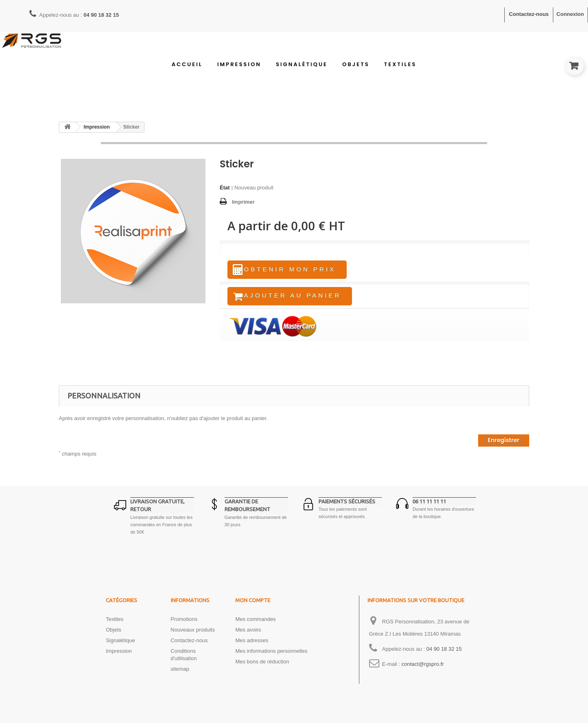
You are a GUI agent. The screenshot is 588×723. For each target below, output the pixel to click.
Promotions (184, 622)
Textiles (400, 64)
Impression (239, 64)
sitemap (180, 671)
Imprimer (243, 202)
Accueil (187, 64)
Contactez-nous (529, 14)
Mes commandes (255, 622)
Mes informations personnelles (271, 653)
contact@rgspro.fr (423, 666)
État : (226, 188)
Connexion (570, 14)
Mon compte (253, 603)
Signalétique (302, 64)
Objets (356, 64)
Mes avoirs (248, 632)
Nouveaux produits (193, 632)
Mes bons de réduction (262, 664)
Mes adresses (252, 643)
